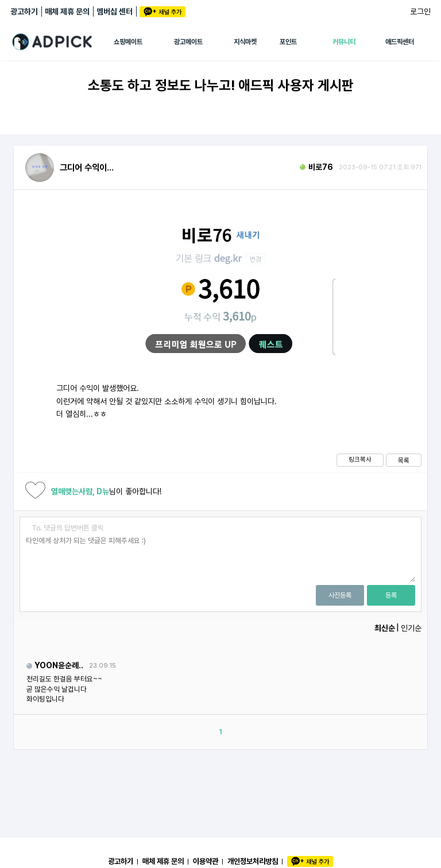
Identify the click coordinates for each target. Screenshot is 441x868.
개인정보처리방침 (253, 861)
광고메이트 (188, 42)
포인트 (288, 42)
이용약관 (206, 861)
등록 (391, 595)
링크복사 (360, 459)
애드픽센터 (400, 42)
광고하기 (24, 11)
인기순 (411, 628)
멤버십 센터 (115, 11)
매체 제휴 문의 (67, 11)
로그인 (420, 11)
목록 (404, 460)
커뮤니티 (344, 42)
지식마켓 (245, 42)
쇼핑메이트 (128, 42)
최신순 (385, 628)
